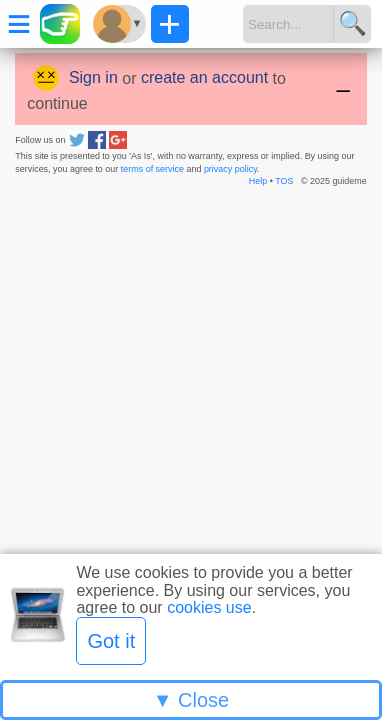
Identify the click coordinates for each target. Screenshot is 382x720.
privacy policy (230, 169)
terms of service (152, 169)
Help (258, 181)
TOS (284, 181)
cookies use (209, 607)
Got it (111, 641)
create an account (204, 77)
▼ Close (191, 700)
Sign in (93, 77)
